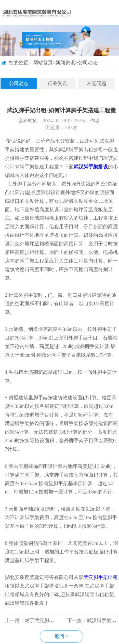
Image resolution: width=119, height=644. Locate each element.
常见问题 (94, 83)
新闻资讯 (65, 63)
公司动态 (88, 63)
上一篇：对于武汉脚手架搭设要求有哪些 (51, 630)
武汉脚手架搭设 (93, 176)
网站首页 (43, 63)
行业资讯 (56, 83)
